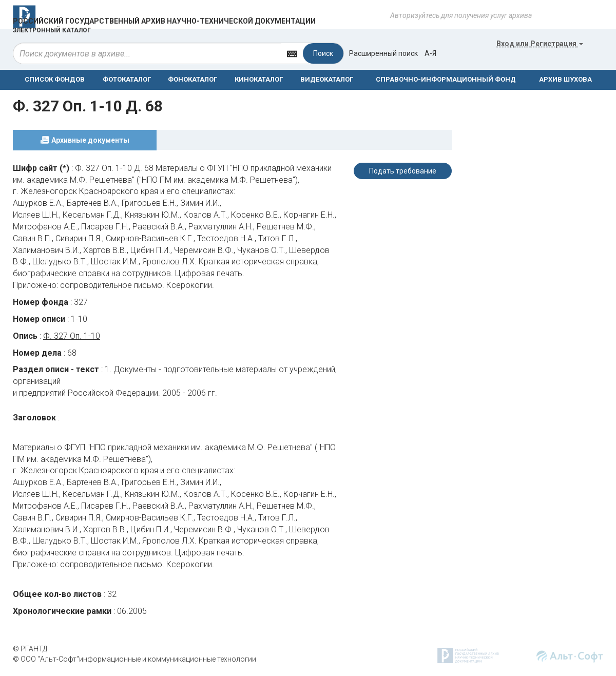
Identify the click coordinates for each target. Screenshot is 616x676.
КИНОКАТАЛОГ (259, 79)
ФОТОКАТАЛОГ (127, 79)
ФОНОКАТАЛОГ (192, 79)
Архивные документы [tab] (90, 140)
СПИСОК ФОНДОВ (55, 79)
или (540, 44)
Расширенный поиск (383, 53)
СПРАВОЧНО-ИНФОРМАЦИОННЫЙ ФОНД (446, 79)
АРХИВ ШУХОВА (565, 79)
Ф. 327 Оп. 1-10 (72, 336)
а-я (430, 53)
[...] (147, 53)
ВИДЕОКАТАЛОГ (327, 79)
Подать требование (403, 171)
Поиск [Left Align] (323, 53)
